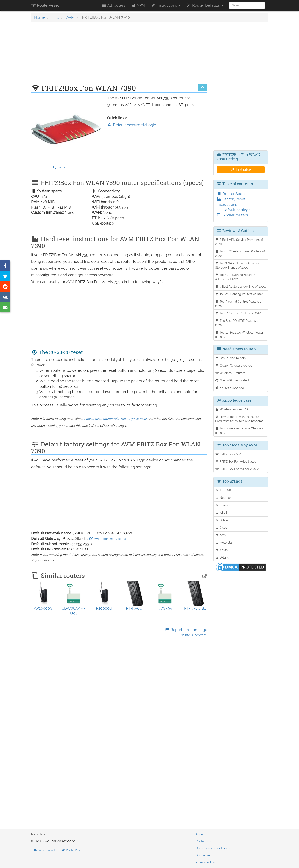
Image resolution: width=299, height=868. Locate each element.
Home (40, 17)
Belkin (222, 520)
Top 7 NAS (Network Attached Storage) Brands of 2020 (238, 265)
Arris (221, 535)
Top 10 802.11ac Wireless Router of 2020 (239, 335)
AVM (70, 17)
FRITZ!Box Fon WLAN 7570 (236, 462)
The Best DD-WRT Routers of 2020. (237, 323)
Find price (241, 169)
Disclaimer (203, 855)
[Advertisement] (119, 55)
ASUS (221, 513)
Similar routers (232, 215)
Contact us (203, 841)
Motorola (224, 542)
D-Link (222, 557)
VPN (138, 5)
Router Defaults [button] (205, 5)
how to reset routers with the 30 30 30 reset (115, 419)
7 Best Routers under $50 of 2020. (241, 287)
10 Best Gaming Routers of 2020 (239, 294)
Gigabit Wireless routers (234, 365)
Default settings (234, 210)
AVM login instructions (107, 539)
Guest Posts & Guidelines (213, 848)
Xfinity (222, 550)
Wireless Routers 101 (232, 409)
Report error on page (186, 632)
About (200, 834)
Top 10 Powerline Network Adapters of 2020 (235, 277)
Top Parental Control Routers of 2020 (239, 304)
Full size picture (66, 167)
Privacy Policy (205, 862)
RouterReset (45, 5)
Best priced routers (230, 358)
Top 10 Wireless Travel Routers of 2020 (240, 253)
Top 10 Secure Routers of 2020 (238, 313)
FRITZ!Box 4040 (228, 454)
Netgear (223, 498)
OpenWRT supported (232, 380)
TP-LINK (223, 490)
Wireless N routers (230, 373)
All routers (113, 5)
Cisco (221, 528)
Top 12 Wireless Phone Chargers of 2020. (239, 430)
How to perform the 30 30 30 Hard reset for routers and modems (239, 419)
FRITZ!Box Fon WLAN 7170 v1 (237, 469)
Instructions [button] (166, 5)
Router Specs (232, 194)
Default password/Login (132, 125)
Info (56, 17)
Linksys (222, 505)
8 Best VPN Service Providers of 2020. (239, 242)
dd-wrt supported (230, 388)
